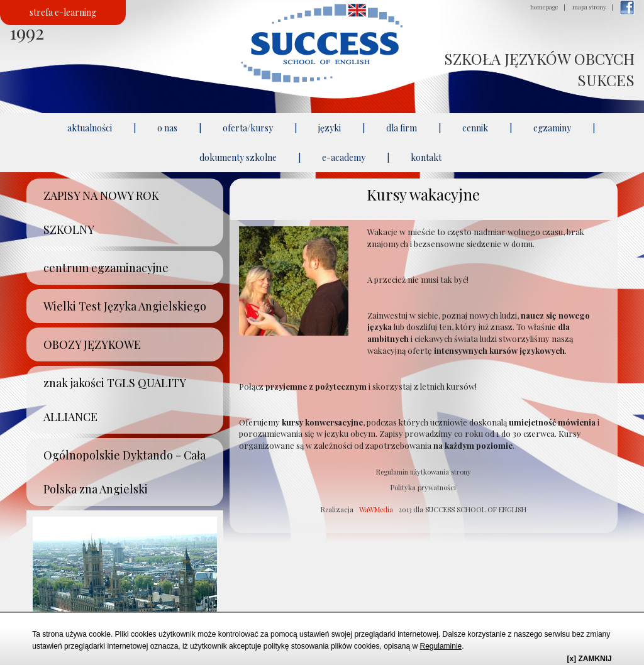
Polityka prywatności (423, 487)
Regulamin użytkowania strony (424, 472)
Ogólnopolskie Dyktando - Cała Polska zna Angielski (125, 472)
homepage (544, 7)
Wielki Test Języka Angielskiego (125, 306)
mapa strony (589, 7)
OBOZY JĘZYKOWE (92, 344)
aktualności (90, 128)
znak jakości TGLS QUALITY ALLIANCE (115, 400)
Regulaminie (441, 646)
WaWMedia (376, 509)
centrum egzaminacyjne (106, 268)
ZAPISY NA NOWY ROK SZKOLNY (101, 212)
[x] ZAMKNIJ (589, 659)
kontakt (426, 157)
